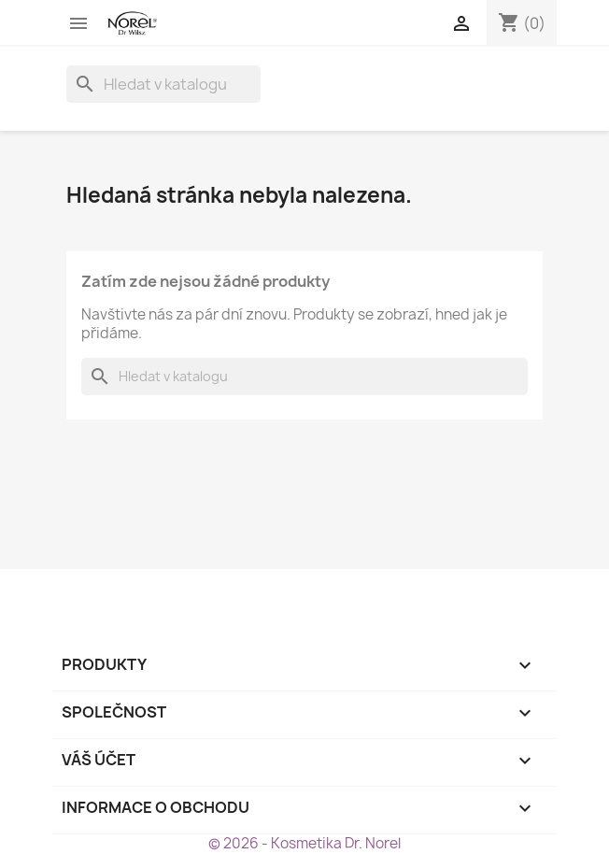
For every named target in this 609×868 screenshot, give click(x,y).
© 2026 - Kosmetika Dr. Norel (304, 843)
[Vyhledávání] (163, 84)
